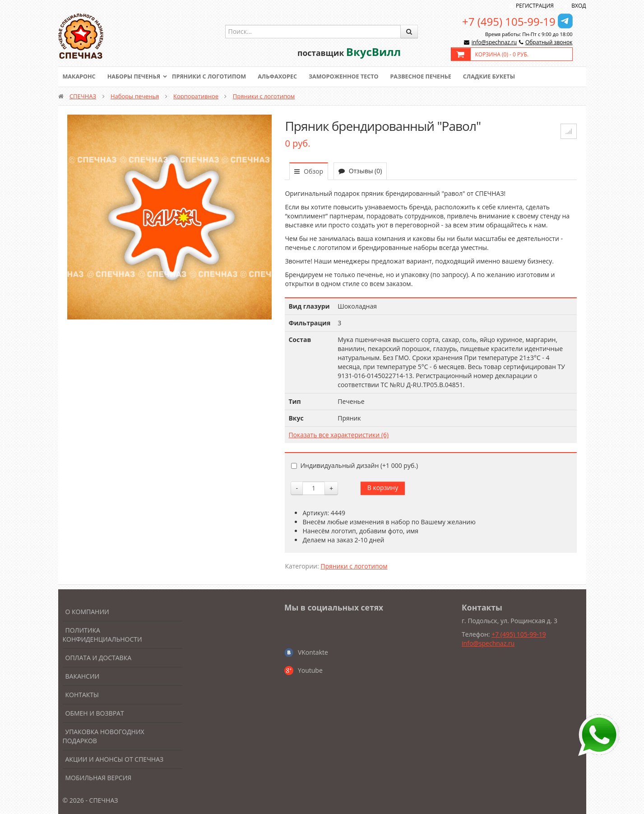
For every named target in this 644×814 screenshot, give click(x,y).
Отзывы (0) (360, 171)
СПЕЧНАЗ (83, 96)
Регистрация (535, 6)
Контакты (82, 695)
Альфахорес (283, 77)
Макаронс (80, 77)
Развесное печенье (431, 77)
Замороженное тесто (352, 77)
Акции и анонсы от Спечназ (115, 759)
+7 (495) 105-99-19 (509, 21)
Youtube (310, 670)
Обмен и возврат (95, 713)
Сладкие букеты (501, 77)
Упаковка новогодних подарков (104, 736)
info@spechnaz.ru (494, 42)
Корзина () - (502, 54)
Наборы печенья (136, 77)
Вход (579, 6)
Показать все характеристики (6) (338, 435)
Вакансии (83, 676)
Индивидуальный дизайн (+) (354, 465)
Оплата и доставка (99, 658)
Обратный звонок (549, 42)
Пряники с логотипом (213, 77)
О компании (87, 612)
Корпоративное (196, 96)
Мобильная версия (99, 778)
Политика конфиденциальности (102, 635)
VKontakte (313, 652)
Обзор (309, 171)
